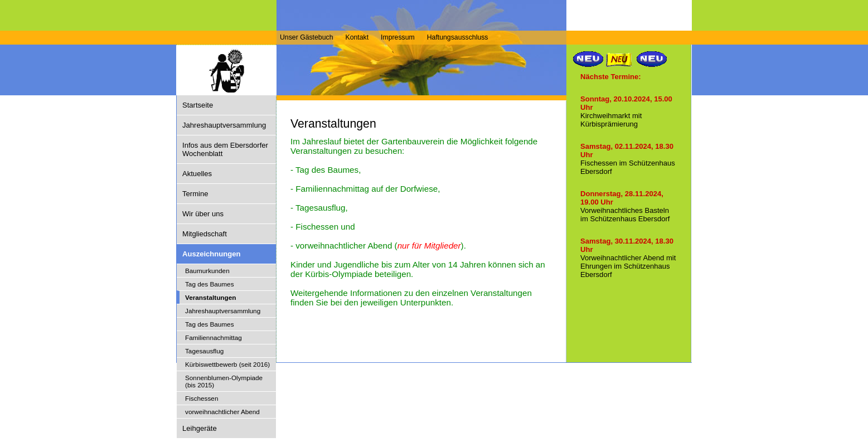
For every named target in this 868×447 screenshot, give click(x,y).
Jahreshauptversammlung (224, 125)
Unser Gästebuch (306, 37)
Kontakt (357, 37)
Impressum (398, 37)
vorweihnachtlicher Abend (222, 412)
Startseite (198, 105)
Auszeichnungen (212, 254)
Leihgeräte (200, 428)
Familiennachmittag (214, 337)
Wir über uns (203, 214)
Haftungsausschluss (458, 37)
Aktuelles (197, 174)
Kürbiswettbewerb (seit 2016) (227, 364)
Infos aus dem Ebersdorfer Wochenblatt (225, 149)
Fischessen (202, 398)
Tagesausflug (204, 351)
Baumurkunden (207, 271)
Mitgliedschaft (205, 234)
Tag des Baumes (210, 284)
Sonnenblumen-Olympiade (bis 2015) (224, 381)
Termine (195, 194)
